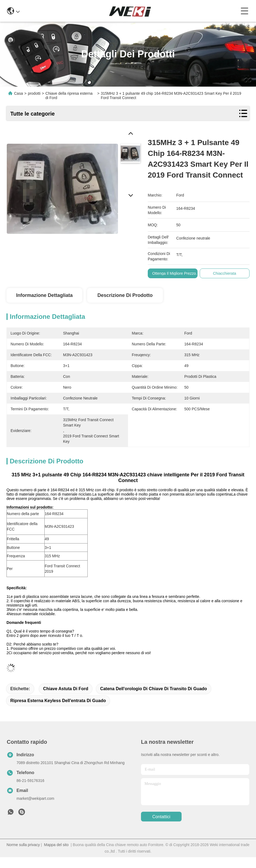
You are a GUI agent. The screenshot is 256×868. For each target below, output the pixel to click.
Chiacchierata (225, 273)
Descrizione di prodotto (125, 295)
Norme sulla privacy (23, 845)
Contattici (161, 817)
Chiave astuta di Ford (66, 689)
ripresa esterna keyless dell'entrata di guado (58, 701)
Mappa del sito (56, 845)
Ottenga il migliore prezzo (174, 273)
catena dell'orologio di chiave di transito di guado (154, 689)
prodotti (34, 93)
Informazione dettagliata (44, 295)
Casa (19, 93)
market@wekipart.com (35, 798)
